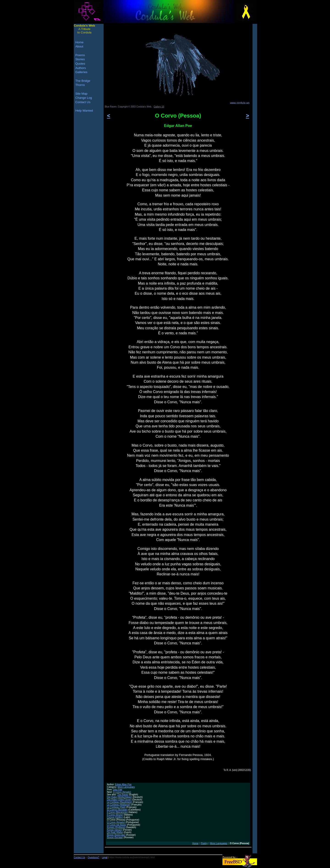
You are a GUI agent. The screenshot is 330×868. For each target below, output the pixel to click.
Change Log (84, 98)
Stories (80, 59)
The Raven (123, 795)
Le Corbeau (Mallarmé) (119, 805)
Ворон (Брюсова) (116, 835)
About (79, 46)
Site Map (81, 94)
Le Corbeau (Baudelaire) (120, 802)
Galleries (81, 72)
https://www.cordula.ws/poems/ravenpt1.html (132, 857)
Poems (80, 55)
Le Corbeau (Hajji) (116, 807)
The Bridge (83, 81)
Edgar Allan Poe (123, 784)
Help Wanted (84, 111)
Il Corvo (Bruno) (115, 815)
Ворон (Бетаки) (115, 837)
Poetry (204, 843)
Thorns (80, 85)
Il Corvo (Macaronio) (117, 812)
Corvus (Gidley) (115, 817)
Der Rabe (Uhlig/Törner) (119, 800)
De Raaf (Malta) (115, 832)
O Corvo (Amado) (122, 792)
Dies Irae (118, 790)
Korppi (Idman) (115, 830)
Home (195, 843)
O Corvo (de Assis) (117, 825)
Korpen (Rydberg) (116, 827)
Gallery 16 (159, 107)
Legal (104, 857)
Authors (81, 68)
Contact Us (83, 102)
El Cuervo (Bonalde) (117, 810)
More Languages (126, 787)
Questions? (94, 857)
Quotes (80, 64)
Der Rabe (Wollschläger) (120, 797)
